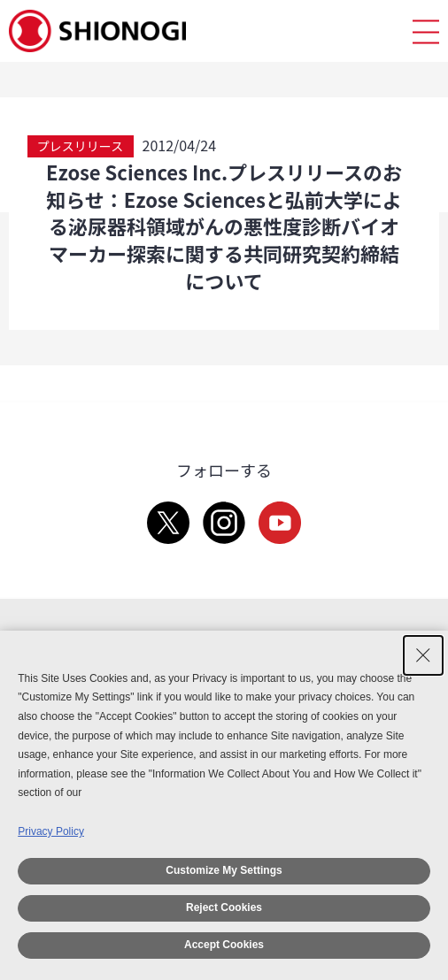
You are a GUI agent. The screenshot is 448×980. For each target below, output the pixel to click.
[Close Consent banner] (423, 655)
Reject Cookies (224, 907)
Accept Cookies (224, 945)
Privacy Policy (51, 831)
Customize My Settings (224, 870)
